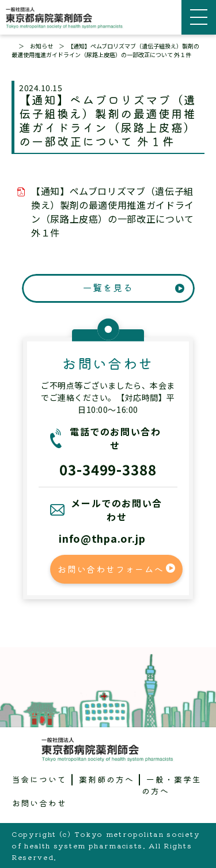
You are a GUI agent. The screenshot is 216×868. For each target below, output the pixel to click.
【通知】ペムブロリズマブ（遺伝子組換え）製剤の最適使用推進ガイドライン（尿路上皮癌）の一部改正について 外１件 (113, 212)
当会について (40, 779)
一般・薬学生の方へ (172, 785)
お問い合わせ (40, 803)
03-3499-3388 (108, 469)
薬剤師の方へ (107, 779)
